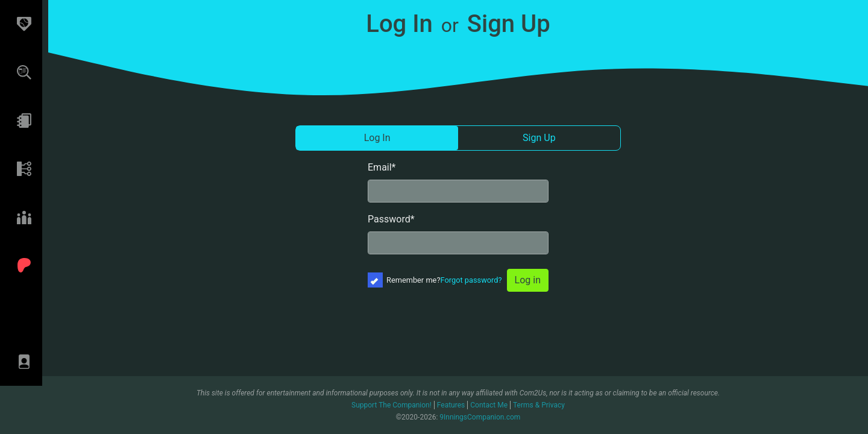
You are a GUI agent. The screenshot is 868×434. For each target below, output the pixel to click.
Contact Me (489, 405)
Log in (528, 280)
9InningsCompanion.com (480, 417)
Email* (382, 167)
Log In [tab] (377, 138)
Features (451, 405)
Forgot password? (471, 280)
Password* (391, 219)
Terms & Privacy (539, 405)
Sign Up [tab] (539, 138)
